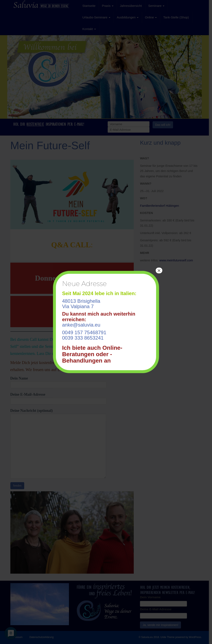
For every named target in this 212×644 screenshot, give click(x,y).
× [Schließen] (159, 270)
